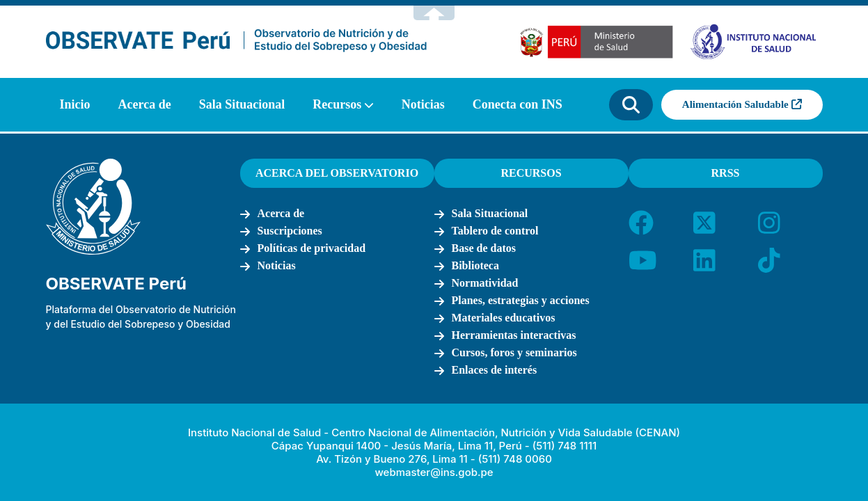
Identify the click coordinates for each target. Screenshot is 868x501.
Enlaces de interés (495, 370)
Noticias (423, 104)
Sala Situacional (242, 104)
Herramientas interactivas (514, 335)
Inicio (75, 104)
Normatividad (485, 283)
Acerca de (145, 104)
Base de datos (484, 248)
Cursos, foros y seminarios (514, 352)
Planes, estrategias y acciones (521, 300)
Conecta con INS (518, 104)
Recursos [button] (337, 104)
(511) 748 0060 (515, 459)
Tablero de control (495, 231)
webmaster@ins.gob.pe (434, 472)
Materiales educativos (504, 318)
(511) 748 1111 (565, 446)
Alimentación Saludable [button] (742, 104)
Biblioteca (475, 265)
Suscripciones (290, 231)
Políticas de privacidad (312, 248)
